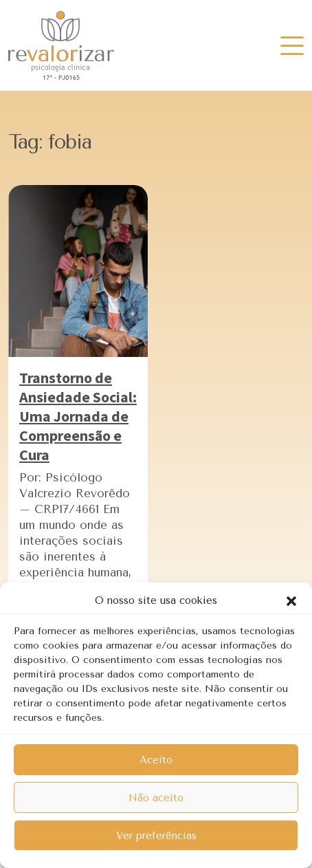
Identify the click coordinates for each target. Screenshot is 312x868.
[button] (291, 600)
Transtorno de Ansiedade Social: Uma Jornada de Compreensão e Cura (78, 416)
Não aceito (156, 798)
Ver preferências (156, 836)
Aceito (156, 760)
